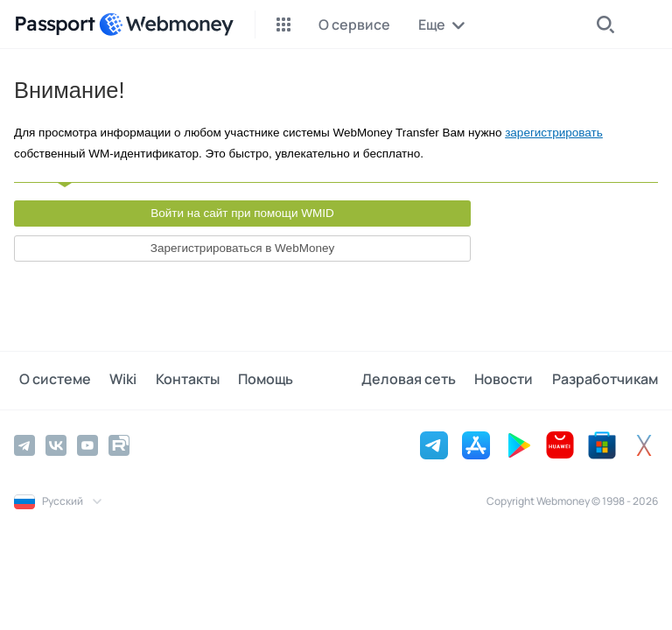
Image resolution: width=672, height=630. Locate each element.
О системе (50, 380)
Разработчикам (605, 380)
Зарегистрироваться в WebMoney (242, 248)
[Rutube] (119, 444)
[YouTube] (87, 444)
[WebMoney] (166, 24)
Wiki (113, 380)
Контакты (173, 380)
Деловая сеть (418, 380)
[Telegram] (24, 444)
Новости (509, 380)
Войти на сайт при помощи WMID (242, 213)
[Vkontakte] (56, 444)
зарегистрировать (554, 133)
